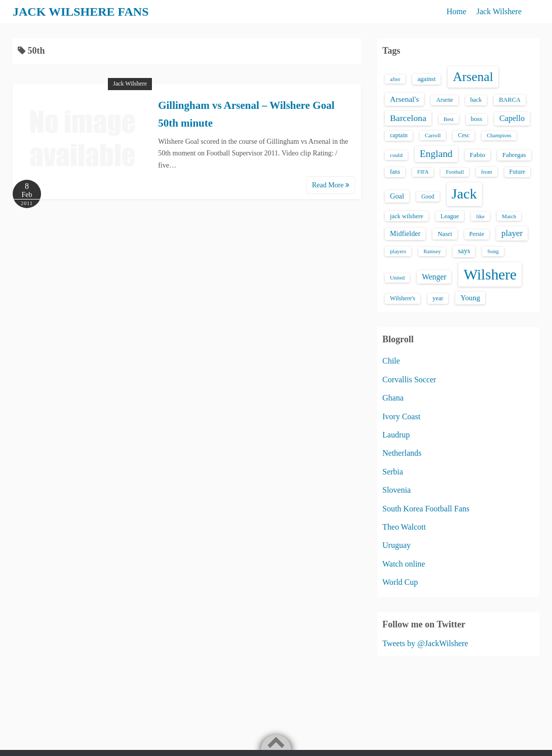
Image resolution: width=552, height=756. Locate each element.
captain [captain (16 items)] (399, 135)
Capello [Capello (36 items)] (512, 118)
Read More (331, 185)
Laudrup (396, 435)
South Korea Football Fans (426, 509)
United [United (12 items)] (397, 278)
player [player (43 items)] (512, 233)
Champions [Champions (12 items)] (499, 135)
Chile (391, 361)
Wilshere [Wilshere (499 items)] (490, 274)
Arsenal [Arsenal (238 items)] (473, 77)
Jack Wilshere (499, 11)
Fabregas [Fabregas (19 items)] (514, 155)
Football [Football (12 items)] (455, 172)
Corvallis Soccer (409, 380)
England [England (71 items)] (436, 154)
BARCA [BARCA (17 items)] (510, 100)
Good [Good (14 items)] (428, 196)
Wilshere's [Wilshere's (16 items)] (403, 298)
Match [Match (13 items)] (509, 216)
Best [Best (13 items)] (449, 119)
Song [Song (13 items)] (493, 251)
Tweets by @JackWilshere (425, 643)
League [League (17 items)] (450, 216)
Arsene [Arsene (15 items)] (444, 100)
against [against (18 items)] (426, 79)
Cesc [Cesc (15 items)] (464, 135)
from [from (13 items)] (487, 172)
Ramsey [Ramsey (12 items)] (432, 251)
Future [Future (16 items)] (518, 172)
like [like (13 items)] (480, 216)
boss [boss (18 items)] (477, 119)
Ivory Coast (401, 416)
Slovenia (397, 490)
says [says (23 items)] (464, 251)
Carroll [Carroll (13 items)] (433, 135)
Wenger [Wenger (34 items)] (434, 277)
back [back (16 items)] (476, 100)
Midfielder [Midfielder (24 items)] (405, 233)
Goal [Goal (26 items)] (397, 196)
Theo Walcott (404, 527)
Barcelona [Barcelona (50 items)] (408, 118)
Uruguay (397, 545)
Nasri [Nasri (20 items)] (445, 234)
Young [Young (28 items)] (470, 298)
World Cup (400, 582)
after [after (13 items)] (395, 79)
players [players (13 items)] (398, 251)
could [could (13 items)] (396, 155)
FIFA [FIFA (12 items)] (423, 172)
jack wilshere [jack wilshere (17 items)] (407, 216)
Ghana (393, 398)
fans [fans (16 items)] (395, 172)
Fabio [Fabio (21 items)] (478, 155)
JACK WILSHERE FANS (81, 12)
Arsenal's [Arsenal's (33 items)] (404, 99)
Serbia (393, 472)
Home (457, 11)
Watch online (404, 564)
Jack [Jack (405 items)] (464, 194)
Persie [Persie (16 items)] (477, 234)
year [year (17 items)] (438, 298)
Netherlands (402, 453)
